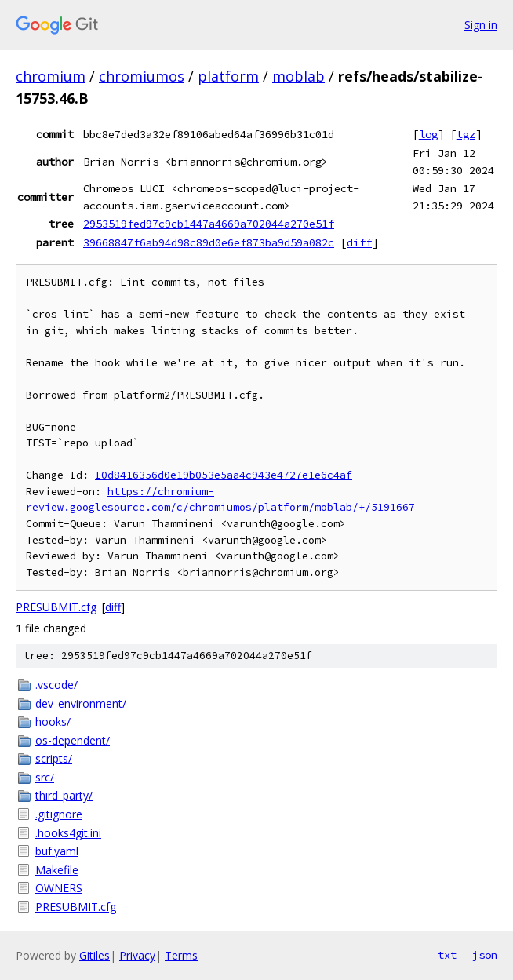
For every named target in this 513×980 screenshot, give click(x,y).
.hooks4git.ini (68, 833)
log (428, 134)
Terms (181, 955)
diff (359, 242)
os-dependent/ (73, 740)
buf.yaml (57, 851)
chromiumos (142, 76)
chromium (51, 76)
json (485, 955)
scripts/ (54, 758)
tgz (466, 134)
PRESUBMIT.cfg (56, 607)
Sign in (481, 25)
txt (447, 955)
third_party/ (64, 795)
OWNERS (59, 888)
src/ (45, 777)
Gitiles (95, 955)
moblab (298, 76)
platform (228, 76)
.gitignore (59, 814)
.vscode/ (56, 685)
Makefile (57, 870)
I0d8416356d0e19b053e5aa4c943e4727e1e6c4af (224, 475)
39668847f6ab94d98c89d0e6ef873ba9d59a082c (209, 242)
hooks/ (53, 721)
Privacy (137, 955)
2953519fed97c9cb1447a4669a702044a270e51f (209, 224)
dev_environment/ (81, 703)
